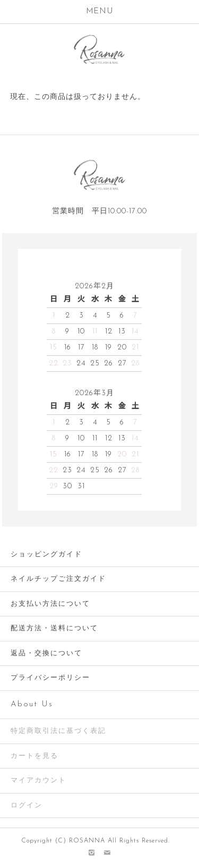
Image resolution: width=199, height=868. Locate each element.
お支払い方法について (50, 604)
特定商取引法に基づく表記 (58, 731)
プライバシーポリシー (50, 678)
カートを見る (34, 756)
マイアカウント (38, 781)
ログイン (27, 806)
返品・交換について (46, 653)
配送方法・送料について (54, 628)
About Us (32, 704)
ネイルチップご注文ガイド (58, 579)
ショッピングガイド (46, 554)
